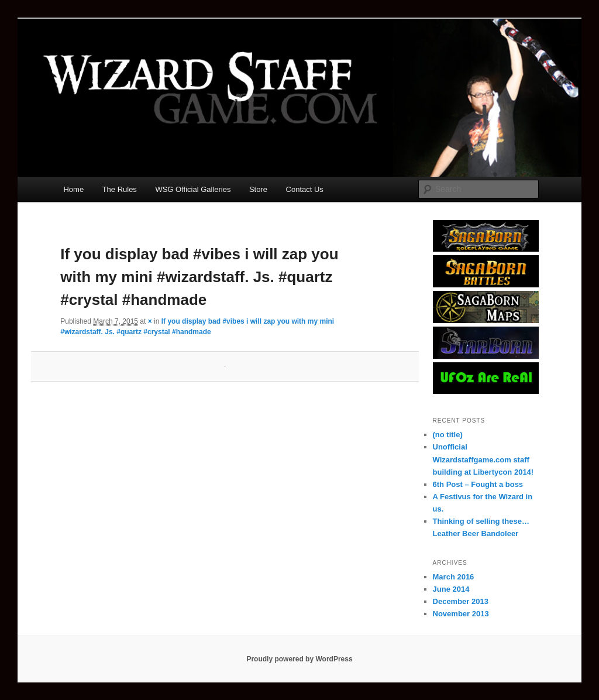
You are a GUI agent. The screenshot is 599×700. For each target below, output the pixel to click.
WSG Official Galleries (193, 189)
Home (73, 189)
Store (258, 189)
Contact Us (305, 189)
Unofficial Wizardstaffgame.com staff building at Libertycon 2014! (483, 459)
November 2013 (461, 614)
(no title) (448, 435)
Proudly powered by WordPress (299, 659)
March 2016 (454, 577)
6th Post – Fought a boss (478, 484)
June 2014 (451, 589)
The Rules (120, 189)
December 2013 (461, 601)
